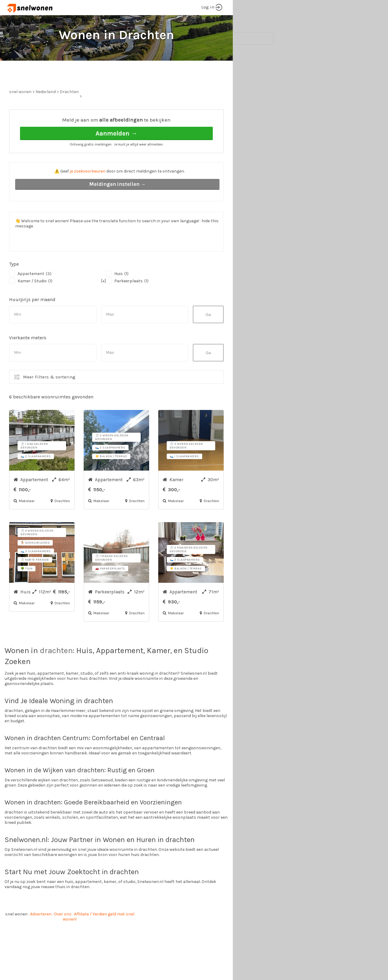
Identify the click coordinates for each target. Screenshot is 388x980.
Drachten (69, 114)
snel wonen (16, 937)
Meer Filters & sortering (49, 400)
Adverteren (41, 937)
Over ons (63, 937)
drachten (56, 673)
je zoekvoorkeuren (88, 194)
